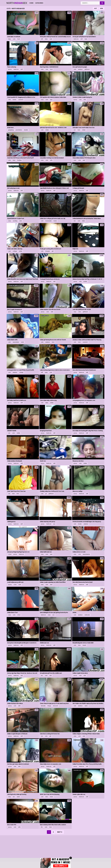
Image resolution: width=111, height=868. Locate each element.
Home (31, 3)
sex (75, 130)
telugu (49, 706)
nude (22, 342)
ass (54, 524)
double (26, 130)
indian (47, 130)
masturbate (16, 342)
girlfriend (87, 69)
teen (79, 130)
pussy (10, 69)
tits (42, 827)
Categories (39, 3)
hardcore (76, 39)
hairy (9, 39)
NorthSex (17, 3)
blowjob (48, 251)
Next (60, 832)
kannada (43, 706)
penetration (19, 130)
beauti (84, 645)
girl (53, 251)
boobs (14, 100)
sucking (15, 221)
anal (51, 100)
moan (51, 797)
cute (14, 39)
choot (10, 554)
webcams (87, 615)
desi (47, 797)
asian (18, 797)
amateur (80, 69)
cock (15, 585)
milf (42, 39)
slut (51, 676)
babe (84, 221)
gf (46, 494)
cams (86, 706)
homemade (48, 221)
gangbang (11, 130)
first (18, 494)
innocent (55, 706)
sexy (42, 69)
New (102, 8)
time (13, 494)
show (19, 615)
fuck (19, 39)
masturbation (86, 554)
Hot (96, 8)
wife (85, 100)
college (15, 251)
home (55, 221)
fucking (19, 160)
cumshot (21, 100)
